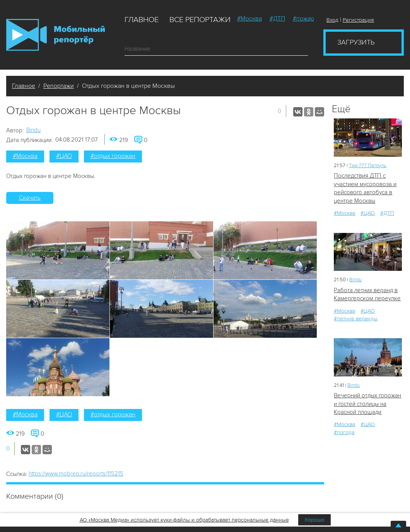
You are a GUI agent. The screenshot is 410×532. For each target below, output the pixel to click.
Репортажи (59, 86)
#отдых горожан (113, 156)
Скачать (30, 198)
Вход (332, 20)
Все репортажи (200, 20)
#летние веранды (356, 319)
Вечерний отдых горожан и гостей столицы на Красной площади (367, 404)
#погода (344, 432)
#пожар (303, 19)
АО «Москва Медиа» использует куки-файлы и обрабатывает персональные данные (184, 520)
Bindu (33, 130)
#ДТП (277, 19)
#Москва (249, 19)
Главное (142, 20)
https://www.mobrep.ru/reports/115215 (76, 474)
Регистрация (358, 20)
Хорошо (314, 520)
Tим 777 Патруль (368, 166)
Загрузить (356, 42)
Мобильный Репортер (56, 35)
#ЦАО (64, 156)
